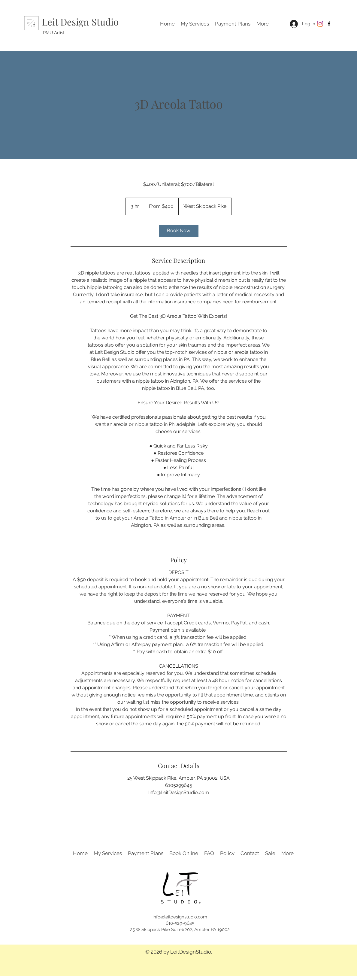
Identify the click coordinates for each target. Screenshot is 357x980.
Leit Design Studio (80, 22)
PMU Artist (54, 33)
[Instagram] (320, 24)
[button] (195, 24)
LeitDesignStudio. (191, 952)
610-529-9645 (180, 923)
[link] (179, 231)
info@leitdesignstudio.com (180, 917)
